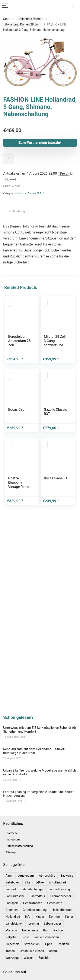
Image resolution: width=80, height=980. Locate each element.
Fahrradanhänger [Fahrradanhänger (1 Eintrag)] (32, 889)
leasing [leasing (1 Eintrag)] (34, 923)
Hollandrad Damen (30, 19)
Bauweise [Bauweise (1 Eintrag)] (67, 876)
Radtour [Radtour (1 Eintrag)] (59, 930)
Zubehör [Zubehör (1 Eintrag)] (44, 958)
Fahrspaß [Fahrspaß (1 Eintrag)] (12, 903)
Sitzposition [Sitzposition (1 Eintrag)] (32, 944)
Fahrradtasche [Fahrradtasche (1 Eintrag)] (15, 896)
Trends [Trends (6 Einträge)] (10, 951)
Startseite (12, 833)
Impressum (13, 839)
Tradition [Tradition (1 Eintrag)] (63, 944)
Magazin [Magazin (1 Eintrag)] (11, 930)
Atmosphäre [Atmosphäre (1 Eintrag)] (47, 876)
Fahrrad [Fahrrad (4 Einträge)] (11, 889)
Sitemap (11, 852)
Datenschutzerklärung (19, 846)
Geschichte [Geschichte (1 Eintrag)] (55, 903)
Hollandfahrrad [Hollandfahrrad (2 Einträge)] (62, 910)
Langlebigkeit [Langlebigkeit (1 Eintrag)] (14, 923)
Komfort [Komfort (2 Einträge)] (55, 917)
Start (6, 19)
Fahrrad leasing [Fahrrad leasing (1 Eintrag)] (59, 889)
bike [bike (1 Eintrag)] (28, 882)
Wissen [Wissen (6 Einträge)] (28, 958)
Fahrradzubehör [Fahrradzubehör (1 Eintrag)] (61, 896)
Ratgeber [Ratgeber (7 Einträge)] (12, 937)
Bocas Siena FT (56, 478)
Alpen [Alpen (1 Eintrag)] (9, 876)
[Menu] (5, 6)
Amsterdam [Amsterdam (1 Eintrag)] (26, 876)
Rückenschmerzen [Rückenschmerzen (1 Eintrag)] (47, 937)
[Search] (73, 6)
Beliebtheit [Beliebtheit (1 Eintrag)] (13, 882)
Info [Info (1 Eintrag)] (28, 917)
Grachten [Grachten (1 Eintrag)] (12, 910)
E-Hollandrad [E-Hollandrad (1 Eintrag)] (57, 882)
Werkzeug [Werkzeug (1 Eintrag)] (12, 958)
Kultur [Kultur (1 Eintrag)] (69, 917)
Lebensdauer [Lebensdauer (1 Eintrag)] (53, 923)
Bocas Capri (17, 410)
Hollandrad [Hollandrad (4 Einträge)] (13, 917)
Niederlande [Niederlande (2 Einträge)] (30, 930)
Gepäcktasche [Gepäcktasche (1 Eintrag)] (33, 903)
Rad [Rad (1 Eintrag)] (46, 930)
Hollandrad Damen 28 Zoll (22, 24)
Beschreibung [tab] (16, 211)
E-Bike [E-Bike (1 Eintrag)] (39, 882)
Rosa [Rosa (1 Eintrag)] (26, 937)
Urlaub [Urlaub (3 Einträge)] (53, 951)
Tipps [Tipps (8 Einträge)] (48, 944)
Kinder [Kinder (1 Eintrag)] (40, 917)
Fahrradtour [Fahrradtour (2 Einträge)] (37, 896)
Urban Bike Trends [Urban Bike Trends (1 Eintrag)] (32, 951)
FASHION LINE (12, 186)
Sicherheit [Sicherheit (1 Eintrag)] (12, 944)
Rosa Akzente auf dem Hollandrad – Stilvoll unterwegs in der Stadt (34, 751)
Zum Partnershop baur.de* (40, 143)
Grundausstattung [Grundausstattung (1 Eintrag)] (35, 910)
